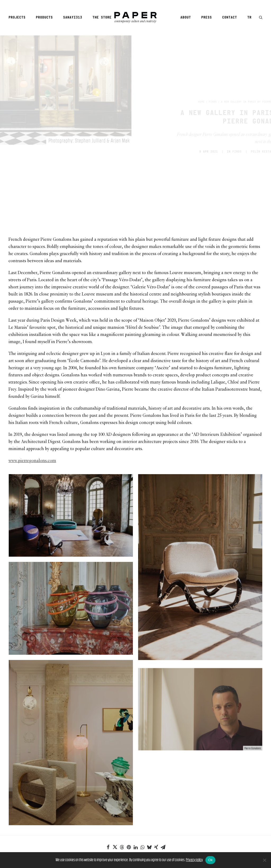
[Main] (135, 820)
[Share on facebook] (108, 769)
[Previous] (59, 820)
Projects (17, 18)
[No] (264, 860)
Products (44, 18)
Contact (229, 18)
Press (206, 18)
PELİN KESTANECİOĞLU (245, 113)
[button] (261, 18)
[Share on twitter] (115, 769)
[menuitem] (19, 18)
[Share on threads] (122, 769)
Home (178, 63)
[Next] (212, 820)
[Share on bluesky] (149, 769)
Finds (189, 63)
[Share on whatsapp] (142, 769)
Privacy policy (194, 860)
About (186, 18)
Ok (210, 860)
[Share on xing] (156, 769)
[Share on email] (163, 769)
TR (249, 18)
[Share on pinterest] (129, 769)
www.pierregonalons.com (32, 383)
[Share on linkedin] (135, 769)
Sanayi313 (73, 18)
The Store (102, 18)
